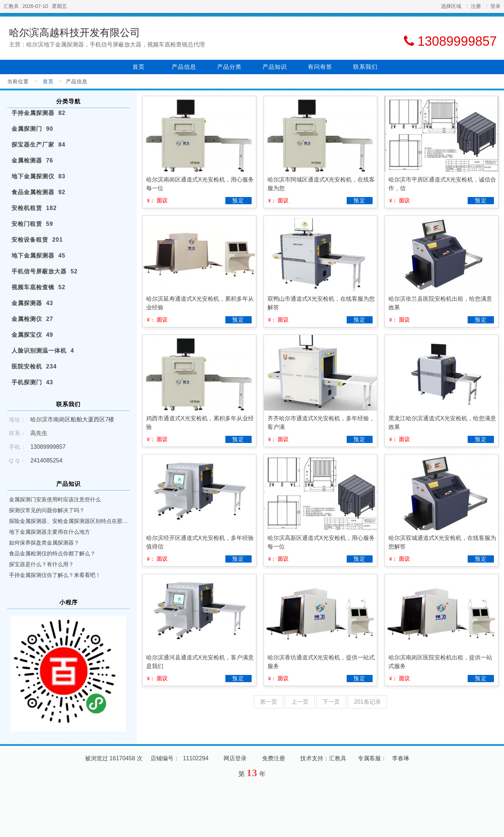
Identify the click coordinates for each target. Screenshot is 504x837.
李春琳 (401, 758)
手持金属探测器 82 (39, 113)
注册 (476, 6)
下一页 (331, 702)
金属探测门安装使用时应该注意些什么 (55, 499)
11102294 (196, 758)
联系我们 (365, 67)
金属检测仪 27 (32, 319)
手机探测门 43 (32, 382)
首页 (139, 67)
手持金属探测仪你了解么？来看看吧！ (55, 575)
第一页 (269, 702)
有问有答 (320, 67)
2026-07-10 (35, 6)
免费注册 (274, 758)
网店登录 (235, 758)
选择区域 (451, 6)
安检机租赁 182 (34, 208)
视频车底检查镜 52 (39, 287)
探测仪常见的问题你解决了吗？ (47, 510)
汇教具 (11, 6)
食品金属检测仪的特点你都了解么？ (52, 553)
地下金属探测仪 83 (39, 176)
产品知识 (275, 67)
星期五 (59, 6)
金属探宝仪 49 (32, 335)
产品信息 (184, 67)
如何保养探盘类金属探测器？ (44, 543)
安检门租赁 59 (32, 224)
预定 (238, 200)
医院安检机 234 (34, 366)
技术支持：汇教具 (323, 758)
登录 (495, 6)
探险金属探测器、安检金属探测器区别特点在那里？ (68, 521)
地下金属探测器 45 (39, 256)
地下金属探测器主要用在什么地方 (49, 532)
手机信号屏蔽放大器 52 (45, 271)
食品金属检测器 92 (39, 192)
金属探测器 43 (32, 303)
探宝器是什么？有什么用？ (41, 564)
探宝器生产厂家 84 (39, 145)
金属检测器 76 (32, 160)
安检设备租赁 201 (37, 240)
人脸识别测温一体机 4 (43, 351)
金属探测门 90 (32, 129)
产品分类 (229, 67)
